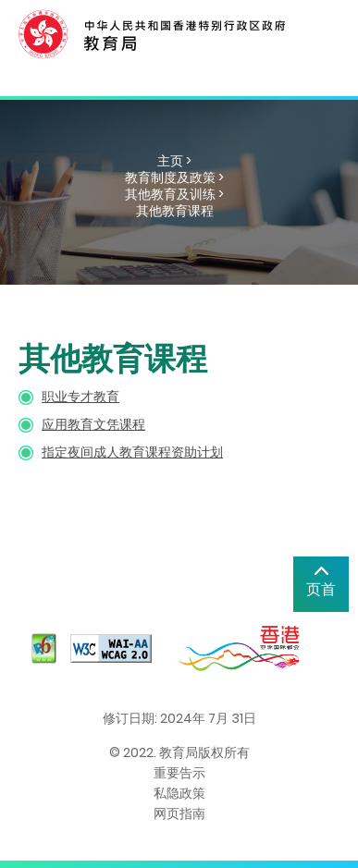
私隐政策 (179, 793)
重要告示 (179, 773)
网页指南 (179, 813)
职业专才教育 (80, 397)
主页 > (174, 161)
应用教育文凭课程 (93, 424)
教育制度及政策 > (174, 177)
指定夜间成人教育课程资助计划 (132, 452)
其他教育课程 (175, 211)
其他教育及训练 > (174, 194)
